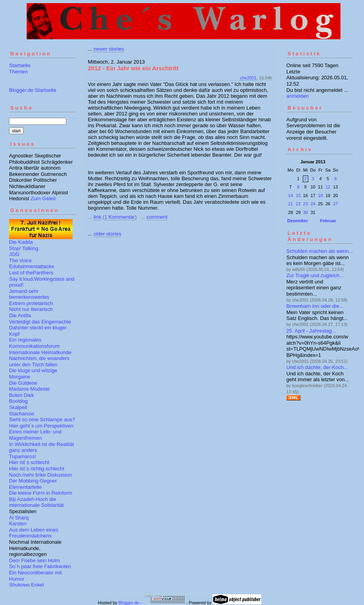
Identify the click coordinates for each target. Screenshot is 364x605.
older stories (107, 234)
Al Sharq (19, 518)
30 (306, 212)
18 (320, 196)
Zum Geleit (43, 198)
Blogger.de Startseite (33, 90)
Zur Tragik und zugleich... (315, 275)
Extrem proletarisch (31, 303)
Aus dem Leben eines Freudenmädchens (34, 533)
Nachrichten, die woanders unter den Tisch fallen (39, 361)
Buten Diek (22, 395)
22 (298, 204)
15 (298, 196)
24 (313, 204)
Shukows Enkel (26, 585)
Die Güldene (23, 383)
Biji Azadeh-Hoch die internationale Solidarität (36, 502)
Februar (328, 221)
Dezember (298, 221)
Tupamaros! (23, 456)
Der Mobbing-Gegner (33, 481)
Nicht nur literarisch (31, 309)
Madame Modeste (29, 389)
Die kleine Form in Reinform (41, 493)
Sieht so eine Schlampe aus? (42, 419)
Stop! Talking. (24, 248)
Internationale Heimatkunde (40, 352)
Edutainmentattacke (32, 266)
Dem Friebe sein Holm (34, 560)
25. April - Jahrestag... (311, 331)
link (97, 217)
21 (291, 204)
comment (157, 217)
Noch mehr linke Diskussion (40, 475)
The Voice (20, 260)
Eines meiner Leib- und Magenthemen (35, 435)
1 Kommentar (120, 217)
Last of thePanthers (31, 273)
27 (335, 204)
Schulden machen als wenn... (320, 251)
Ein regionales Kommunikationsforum (34, 343)
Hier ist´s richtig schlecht (37, 469)
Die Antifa (20, 315)
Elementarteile (25, 487)
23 (306, 204)
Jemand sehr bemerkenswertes (29, 294)
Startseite (20, 65)
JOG (14, 254)
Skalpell (18, 407)
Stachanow (22, 414)
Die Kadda (21, 242)
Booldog (18, 401)
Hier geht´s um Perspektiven (41, 426)
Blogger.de (129, 603)
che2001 (248, 78)
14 (291, 196)
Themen (18, 72)
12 (328, 187)
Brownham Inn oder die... (315, 306)
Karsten (18, 524)
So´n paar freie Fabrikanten (40, 566)
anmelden (298, 96)
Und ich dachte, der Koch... (317, 367)
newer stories (108, 49)
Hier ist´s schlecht (29, 462)
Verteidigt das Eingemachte (40, 322)
